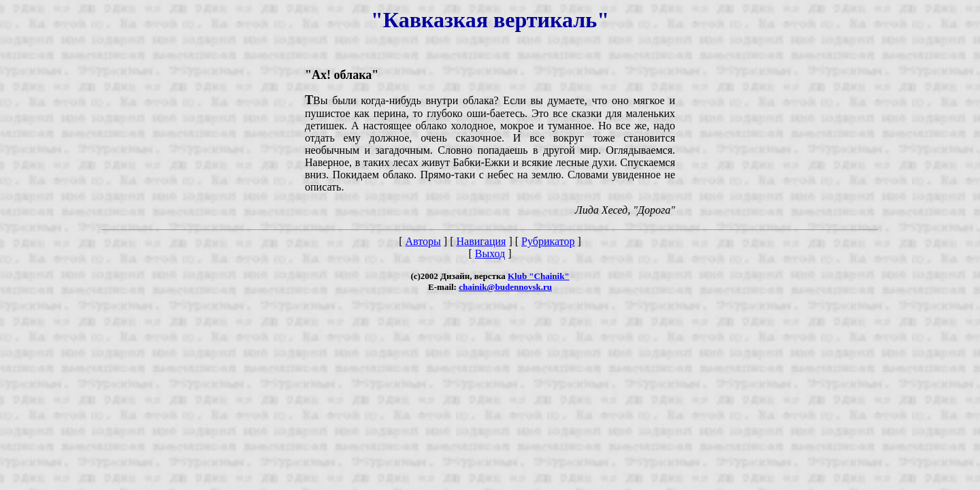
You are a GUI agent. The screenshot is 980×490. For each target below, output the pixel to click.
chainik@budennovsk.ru (505, 287)
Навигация (481, 241)
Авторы (423, 241)
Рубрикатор (548, 241)
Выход (490, 254)
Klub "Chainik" (539, 276)
